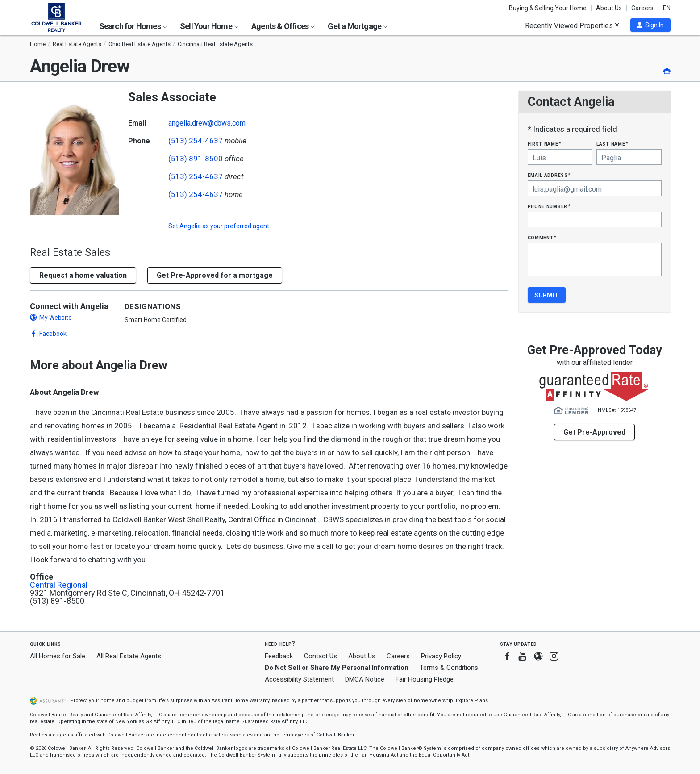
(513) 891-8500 (196, 159)
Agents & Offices (283, 26)
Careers (642, 8)
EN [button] (667, 8)
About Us (609, 8)
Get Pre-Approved (594, 432)
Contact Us (321, 656)
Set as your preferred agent (219, 226)
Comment (542, 237)
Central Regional (59, 585)
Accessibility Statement (299, 679)
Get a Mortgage (358, 26)
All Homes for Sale (58, 656)
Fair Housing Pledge (425, 679)
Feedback (279, 656)
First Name (544, 144)
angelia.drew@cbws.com (207, 123)
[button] (650, 25)
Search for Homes (133, 26)
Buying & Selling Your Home (548, 8)
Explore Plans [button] (472, 701)
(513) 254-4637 (196, 141)
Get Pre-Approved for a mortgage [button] (215, 275)
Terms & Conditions (449, 668)
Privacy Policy (441, 656)
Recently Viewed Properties (572, 25)
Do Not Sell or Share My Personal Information (337, 668)
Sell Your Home (209, 26)
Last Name (612, 144)
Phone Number (549, 206)
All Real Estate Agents (129, 656)
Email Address (549, 175)
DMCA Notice (365, 679)
